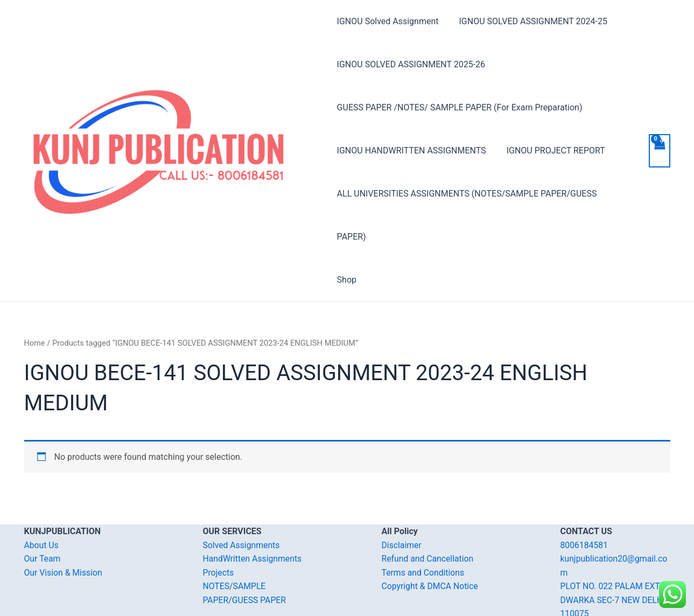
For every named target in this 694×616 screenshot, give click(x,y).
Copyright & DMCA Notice (431, 543)
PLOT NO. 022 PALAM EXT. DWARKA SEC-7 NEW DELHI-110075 (615, 557)
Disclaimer (402, 502)
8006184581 (585, 502)
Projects (219, 530)
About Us (42, 502)
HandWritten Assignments (253, 516)
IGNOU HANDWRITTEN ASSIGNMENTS (412, 150)
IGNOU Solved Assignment (388, 21)
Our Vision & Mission (64, 530)
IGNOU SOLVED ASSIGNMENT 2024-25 (530, 21)
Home (35, 300)
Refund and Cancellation (428, 516)
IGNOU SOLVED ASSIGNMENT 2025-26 (411, 64)
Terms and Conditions (424, 530)
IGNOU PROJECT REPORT (553, 150)
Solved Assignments (242, 502)
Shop (347, 237)
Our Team (43, 516)
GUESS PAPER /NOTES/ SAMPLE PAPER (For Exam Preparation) (460, 107)
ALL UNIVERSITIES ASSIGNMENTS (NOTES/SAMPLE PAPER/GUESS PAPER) (483, 194)
